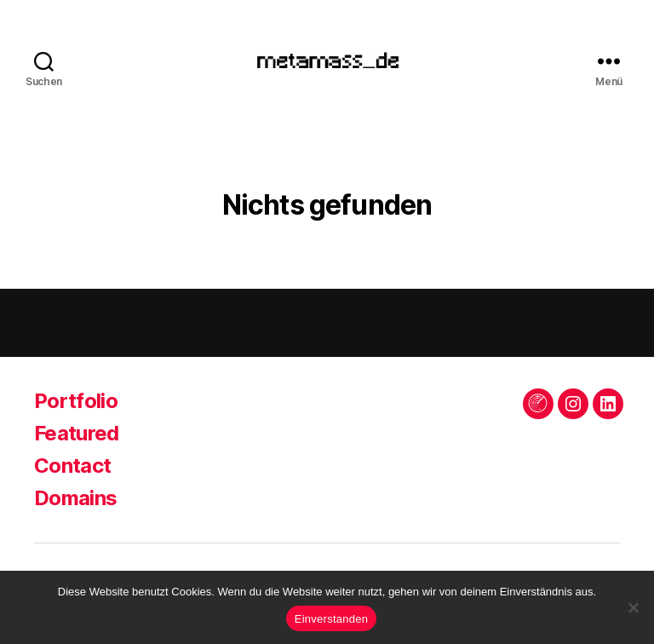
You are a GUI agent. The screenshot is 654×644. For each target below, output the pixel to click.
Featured (77, 437)
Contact (72, 470)
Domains (75, 502)
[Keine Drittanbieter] (633, 607)
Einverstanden (331, 619)
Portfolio (76, 405)
